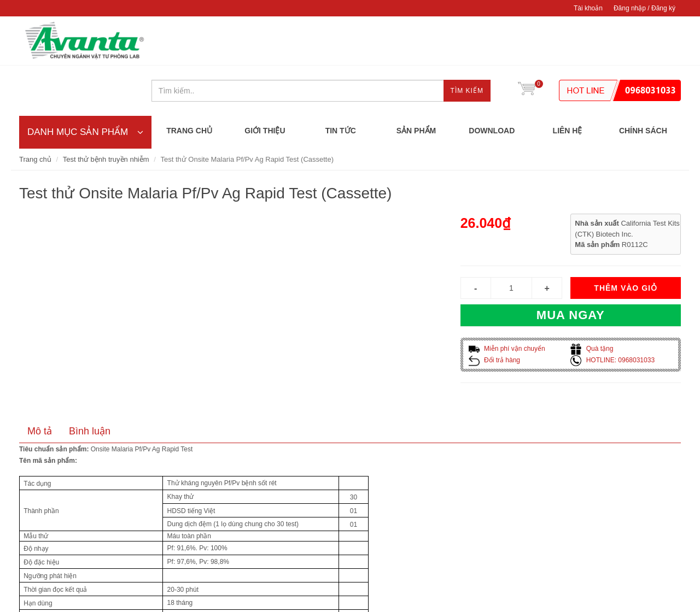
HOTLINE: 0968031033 (612, 311)
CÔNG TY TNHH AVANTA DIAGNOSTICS (84, 41)
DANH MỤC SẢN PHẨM (85, 82)
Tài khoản (588, 8)
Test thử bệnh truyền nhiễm (106, 110)
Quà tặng (592, 299)
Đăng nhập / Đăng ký (644, 8)
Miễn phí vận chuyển (507, 299)
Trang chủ (35, 110)
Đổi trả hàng (494, 311)
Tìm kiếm (467, 42)
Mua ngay (571, 266)
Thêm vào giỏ (626, 239)
